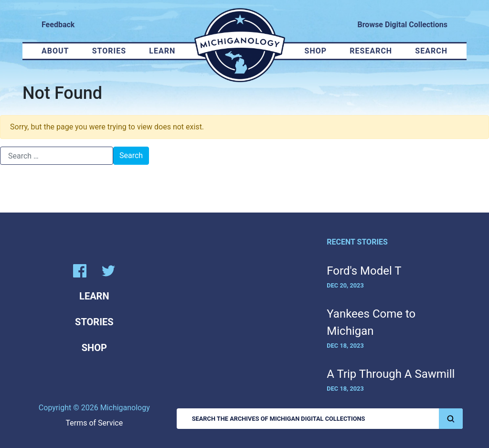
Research (371, 51)
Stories (109, 51)
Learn (162, 51)
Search (431, 51)
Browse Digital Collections (403, 25)
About (55, 51)
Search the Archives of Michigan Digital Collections (327, 419)
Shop (316, 51)
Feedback (58, 25)
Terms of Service (95, 423)
